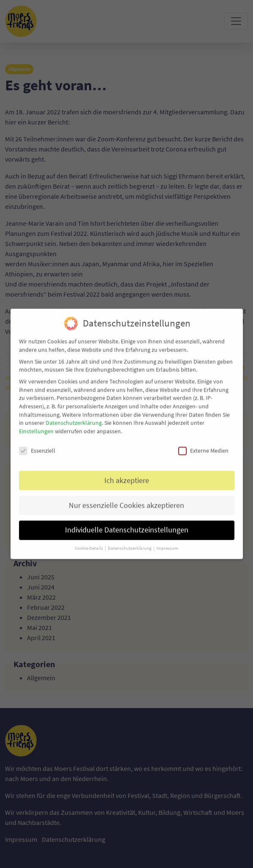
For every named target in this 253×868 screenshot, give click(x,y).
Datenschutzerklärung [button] (130, 543)
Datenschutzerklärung (74, 418)
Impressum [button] (167, 543)
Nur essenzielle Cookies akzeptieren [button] (126, 500)
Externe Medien (203, 446)
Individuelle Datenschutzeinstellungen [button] (127, 525)
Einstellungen (36, 426)
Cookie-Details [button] (89, 543)
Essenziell (37, 446)
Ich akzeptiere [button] (127, 476)
